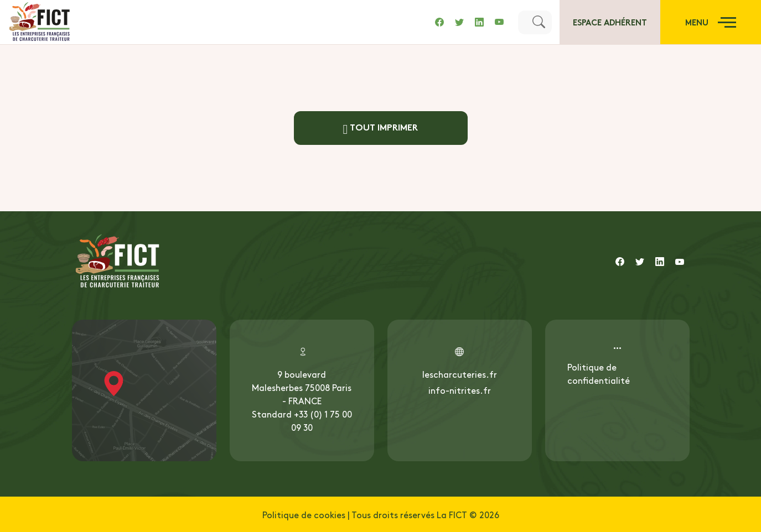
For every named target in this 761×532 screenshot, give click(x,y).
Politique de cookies (304, 514)
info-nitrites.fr (460, 390)
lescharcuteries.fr (460, 374)
